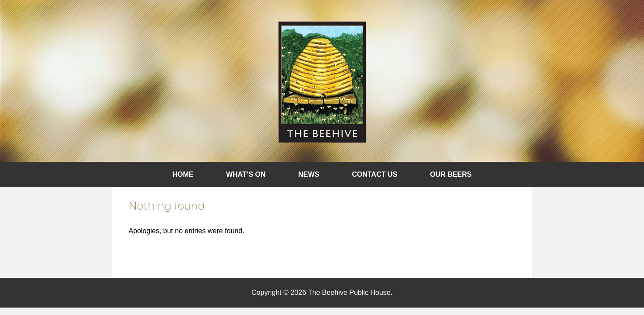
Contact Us (375, 174)
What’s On (246, 174)
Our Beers (451, 174)
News (309, 174)
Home (183, 174)
